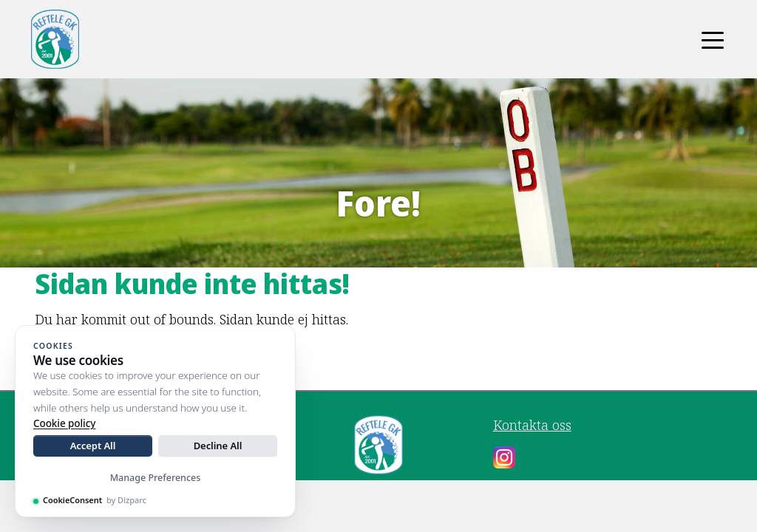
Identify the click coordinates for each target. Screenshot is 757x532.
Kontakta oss (532, 425)
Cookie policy (64, 423)
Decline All (218, 446)
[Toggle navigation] (713, 39)
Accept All (93, 446)
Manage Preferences (156, 478)
